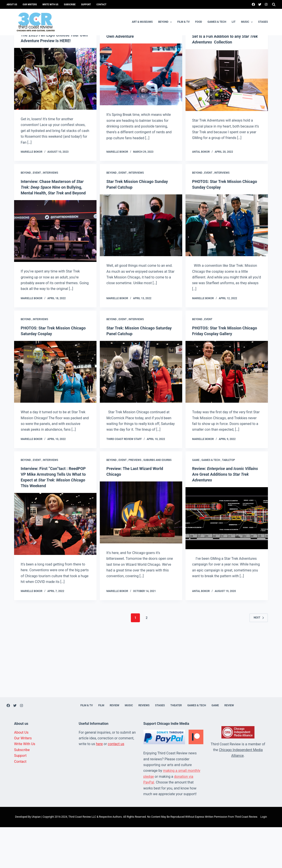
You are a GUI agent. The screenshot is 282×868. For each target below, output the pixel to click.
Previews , (136, 501)
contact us (116, 785)
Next (259, 659)
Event (123, 57)
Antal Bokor (201, 187)
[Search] (274, 5)
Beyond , (27, 57)
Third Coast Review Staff (124, 480)
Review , (228, 57)
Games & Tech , (212, 57)
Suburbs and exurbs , (58, 57)
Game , (197, 57)
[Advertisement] (141, 707)
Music (247, 22)
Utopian (36, 858)
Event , (38, 57)
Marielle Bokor (32, 187)
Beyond (166, 22)
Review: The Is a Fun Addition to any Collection (224, 71)
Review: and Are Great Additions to (226, 515)
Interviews (51, 208)
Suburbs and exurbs (157, 501)
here (99, 785)
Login (264, 858)
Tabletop (240, 57)
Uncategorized (31, 62)
